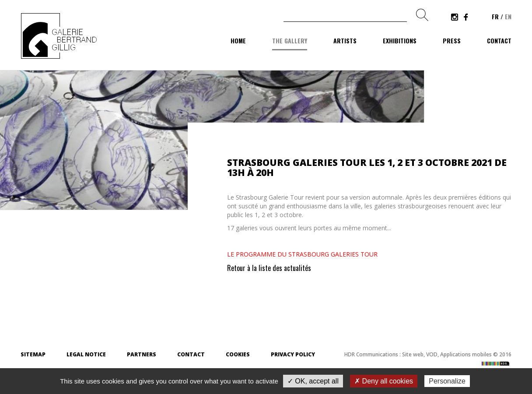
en (508, 16)
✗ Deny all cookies (384, 381)
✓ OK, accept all (313, 381)
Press (452, 40)
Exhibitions (400, 40)
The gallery (290, 40)
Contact (499, 40)
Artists (345, 40)
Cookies (238, 354)
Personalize (447, 381)
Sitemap (33, 354)
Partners (142, 354)
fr (495, 16)
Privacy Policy (293, 354)
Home (238, 40)
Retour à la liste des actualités (269, 268)
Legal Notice (86, 354)
